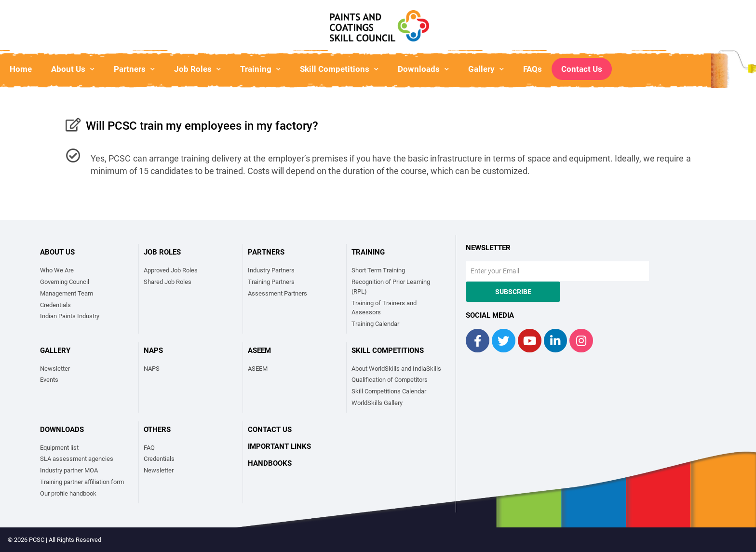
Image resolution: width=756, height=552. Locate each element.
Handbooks (270, 463)
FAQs (533, 69)
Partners (134, 69)
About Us (73, 69)
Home (21, 69)
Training (260, 69)
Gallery (486, 69)
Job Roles (197, 69)
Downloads (423, 69)
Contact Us (582, 69)
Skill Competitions (339, 69)
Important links (279, 446)
